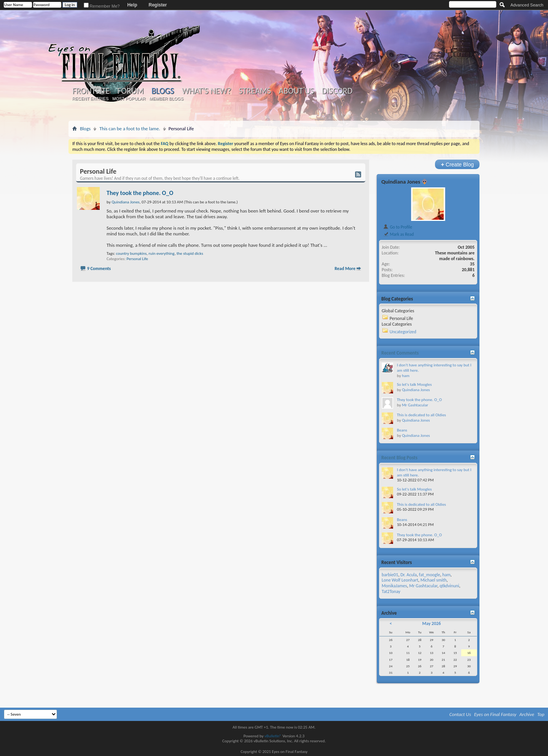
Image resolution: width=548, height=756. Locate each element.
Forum (130, 91)
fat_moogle (430, 575)
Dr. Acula (409, 575)
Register (158, 5)
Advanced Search (527, 5)
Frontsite (91, 91)
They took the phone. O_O (140, 193)
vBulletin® (273, 736)
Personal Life (137, 259)
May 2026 (431, 623)
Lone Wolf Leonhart (400, 580)
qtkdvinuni (449, 586)
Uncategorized (403, 332)
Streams (255, 91)
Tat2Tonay (391, 591)
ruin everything (162, 253)
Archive (527, 714)
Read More (345, 269)
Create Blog (457, 164)
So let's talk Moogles (414, 384)
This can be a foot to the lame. (130, 129)
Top (541, 714)
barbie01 (390, 575)
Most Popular (129, 99)
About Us (296, 91)
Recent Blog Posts (399, 458)
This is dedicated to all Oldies (421, 415)
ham (406, 376)
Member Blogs (166, 99)
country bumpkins (131, 253)
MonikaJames (394, 586)
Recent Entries (91, 99)
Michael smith (434, 580)
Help (132, 5)
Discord (337, 91)
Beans (402, 430)
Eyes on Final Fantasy (495, 714)
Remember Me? (102, 6)
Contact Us (460, 714)
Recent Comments (400, 353)
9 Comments (99, 269)
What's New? (207, 91)
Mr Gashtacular (415, 405)
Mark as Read (398, 234)
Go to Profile (397, 227)
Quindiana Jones (401, 182)
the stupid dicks (190, 253)
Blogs (163, 91)
